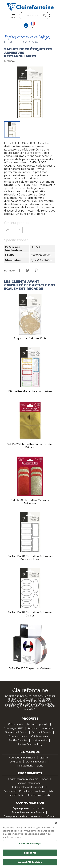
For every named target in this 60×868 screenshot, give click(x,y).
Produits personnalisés (40, 728)
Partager (19, 270)
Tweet (28, 270)
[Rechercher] (34, 16)
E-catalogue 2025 (13, 728)
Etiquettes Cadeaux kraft (30, 339)
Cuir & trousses (40, 736)
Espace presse (21, 808)
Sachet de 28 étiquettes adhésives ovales (30, 614)
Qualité (44, 758)
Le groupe (16, 762)
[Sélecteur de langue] (33, 26)
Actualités (38, 808)
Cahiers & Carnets (42, 732)
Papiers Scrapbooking (30, 744)
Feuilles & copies (18, 740)
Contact (52, 816)
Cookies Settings (30, 843)
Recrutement (25, 766)
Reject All (30, 853)
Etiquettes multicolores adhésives (30, 391)
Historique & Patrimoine (22, 758)
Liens (40, 766)
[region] (30, 843)
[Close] (56, 823)
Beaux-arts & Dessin (16, 732)
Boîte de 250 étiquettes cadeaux (30, 668)
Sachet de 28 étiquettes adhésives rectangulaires (30, 558)
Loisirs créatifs (40, 740)
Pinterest (36, 270)
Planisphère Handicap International (23, 816)
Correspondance (18, 736)
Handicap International (28, 783)
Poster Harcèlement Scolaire (28, 812)
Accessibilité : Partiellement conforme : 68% (28, 791)
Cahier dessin (16, 724)
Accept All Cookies (30, 862)
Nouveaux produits (38, 724)
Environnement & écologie (23, 779)
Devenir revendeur (36, 762)
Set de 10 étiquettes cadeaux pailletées (30, 502)
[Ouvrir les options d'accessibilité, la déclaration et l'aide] (26, 26)
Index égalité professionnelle (28, 787)
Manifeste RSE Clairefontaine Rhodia (30, 795)
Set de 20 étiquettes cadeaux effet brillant (30, 446)
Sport (45, 779)
